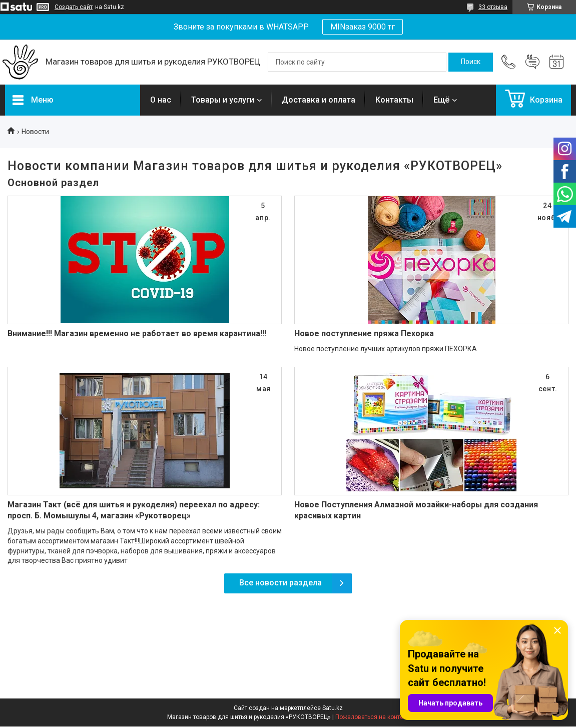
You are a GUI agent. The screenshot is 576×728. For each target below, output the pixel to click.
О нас (161, 100)
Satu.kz (333, 708)
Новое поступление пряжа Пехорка (364, 333)
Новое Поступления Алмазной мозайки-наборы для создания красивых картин (416, 510)
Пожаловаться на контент (372, 717)
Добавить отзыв (532, 62)
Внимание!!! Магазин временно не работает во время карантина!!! (137, 333)
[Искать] (471, 62)
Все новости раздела (280, 583)
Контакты (394, 100)
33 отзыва (493, 7)
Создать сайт (74, 7)
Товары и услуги (223, 100)
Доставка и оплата (319, 100)
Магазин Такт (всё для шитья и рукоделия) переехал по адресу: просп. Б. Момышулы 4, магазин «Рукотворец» (134, 510)
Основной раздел (53, 183)
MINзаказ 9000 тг (363, 27)
